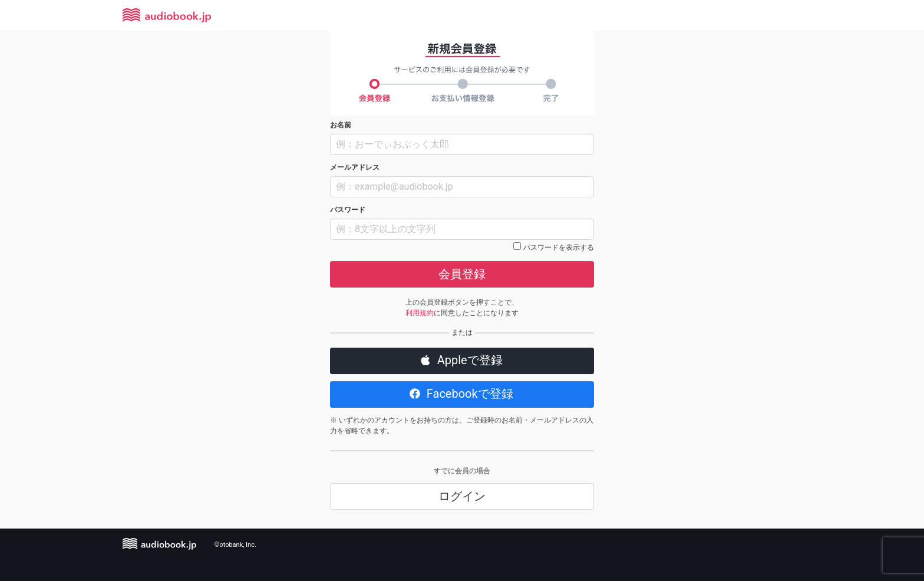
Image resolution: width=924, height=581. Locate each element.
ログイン (462, 496)
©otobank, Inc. (235, 545)
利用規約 (420, 313)
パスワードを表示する (559, 247)
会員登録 (462, 274)
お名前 (341, 125)
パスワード (348, 210)
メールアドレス (355, 167)
